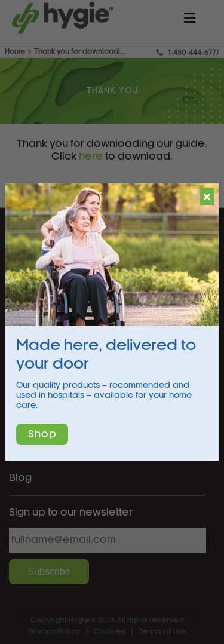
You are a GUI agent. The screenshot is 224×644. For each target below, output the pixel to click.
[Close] (207, 197)
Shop (42, 434)
